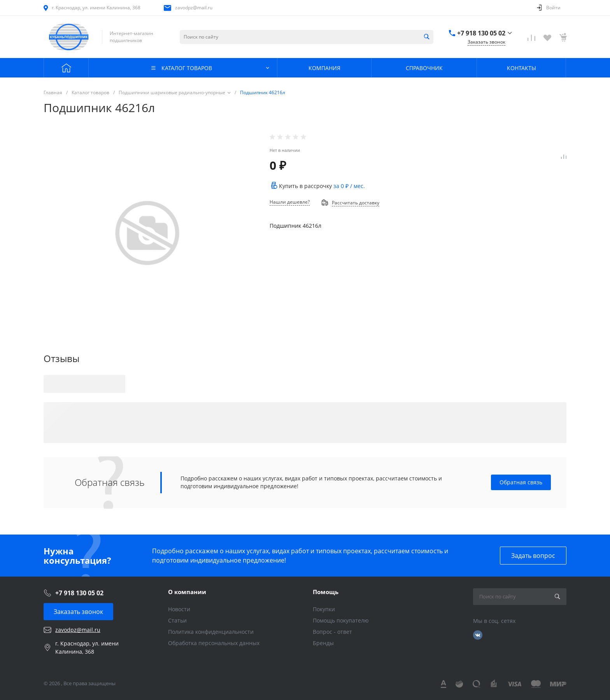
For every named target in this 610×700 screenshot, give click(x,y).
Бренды (323, 643)
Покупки (324, 609)
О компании (187, 592)
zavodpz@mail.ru (194, 8)
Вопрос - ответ (332, 632)
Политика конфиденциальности (211, 632)
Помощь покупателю (341, 620)
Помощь (326, 592)
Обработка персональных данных (214, 643)
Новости (179, 609)
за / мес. (349, 186)
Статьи (177, 620)
